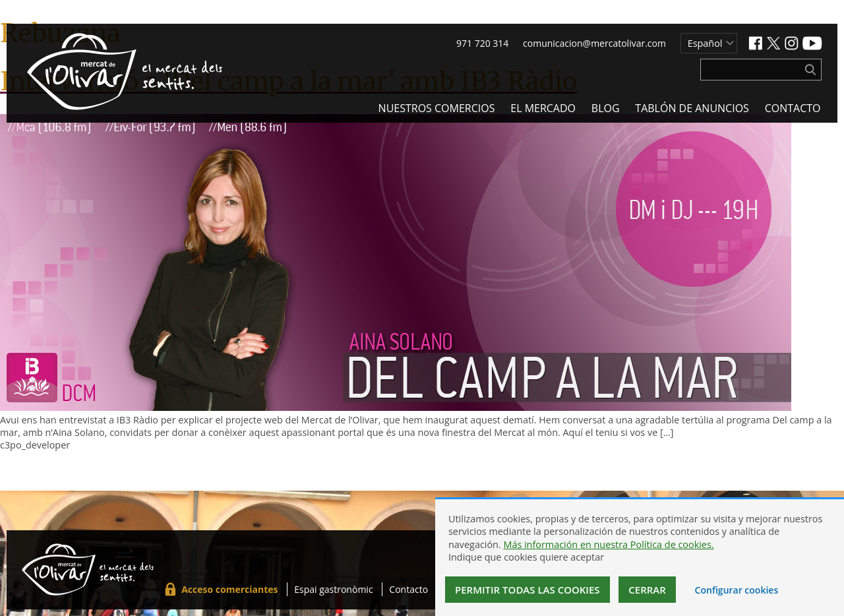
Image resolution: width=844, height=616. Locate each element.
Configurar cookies (737, 590)
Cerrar (647, 590)
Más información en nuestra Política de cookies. (608, 544)
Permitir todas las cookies (527, 590)
